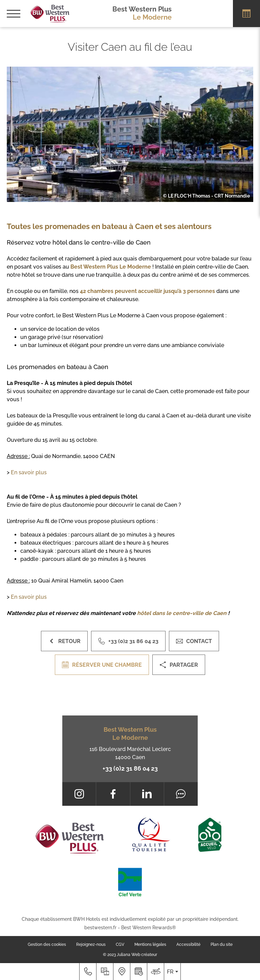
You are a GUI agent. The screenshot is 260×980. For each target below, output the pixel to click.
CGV (120, 944)
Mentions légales (150, 944)
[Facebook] (113, 794)
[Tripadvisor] (181, 794)
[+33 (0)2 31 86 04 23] (88, 972)
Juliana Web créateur (137, 955)
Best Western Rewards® (149, 928)
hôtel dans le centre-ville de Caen (182, 613)
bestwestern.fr (100, 928)
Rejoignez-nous (91, 944)
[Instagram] (79, 794)
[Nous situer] (122, 972)
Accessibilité (188, 944)
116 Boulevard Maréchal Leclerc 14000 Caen (130, 753)
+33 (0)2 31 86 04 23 (130, 768)
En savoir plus (29, 472)
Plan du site (222, 944)
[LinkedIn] (147, 794)
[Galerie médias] (105, 972)
